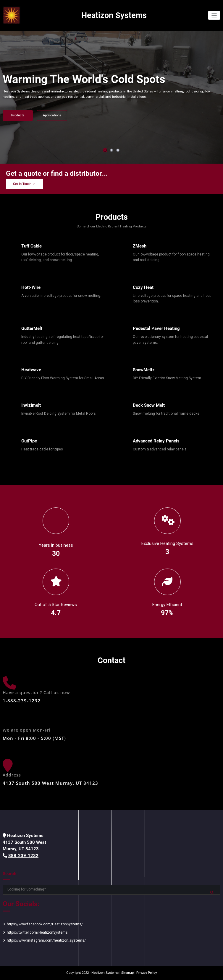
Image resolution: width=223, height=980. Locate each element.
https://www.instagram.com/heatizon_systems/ (46, 940)
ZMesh (140, 246)
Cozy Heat (143, 287)
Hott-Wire (31, 287)
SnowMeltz (144, 370)
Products (18, 115)
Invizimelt (31, 405)
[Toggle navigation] (214, 16)
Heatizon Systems (114, 15)
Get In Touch (22, 184)
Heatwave (31, 370)
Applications (52, 115)
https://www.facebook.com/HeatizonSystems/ (45, 924)
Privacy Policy (147, 973)
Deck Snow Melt (149, 405)
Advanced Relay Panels (156, 441)
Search (9, 874)
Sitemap (127, 973)
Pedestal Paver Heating (156, 328)
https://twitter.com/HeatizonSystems (37, 932)
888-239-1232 (23, 856)
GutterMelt (32, 328)
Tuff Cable (31, 246)
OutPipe (29, 441)
